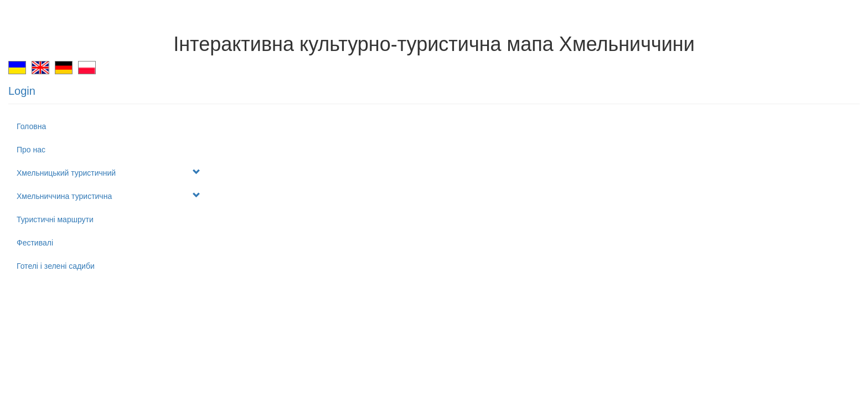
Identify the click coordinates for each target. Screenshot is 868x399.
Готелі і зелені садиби (56, 266)
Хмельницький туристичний (108, 173)
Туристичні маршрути (55, 219)
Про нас (31, 150)
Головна (31, 126)
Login (22, 91)
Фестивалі (35, 243)
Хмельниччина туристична (108, 196)
